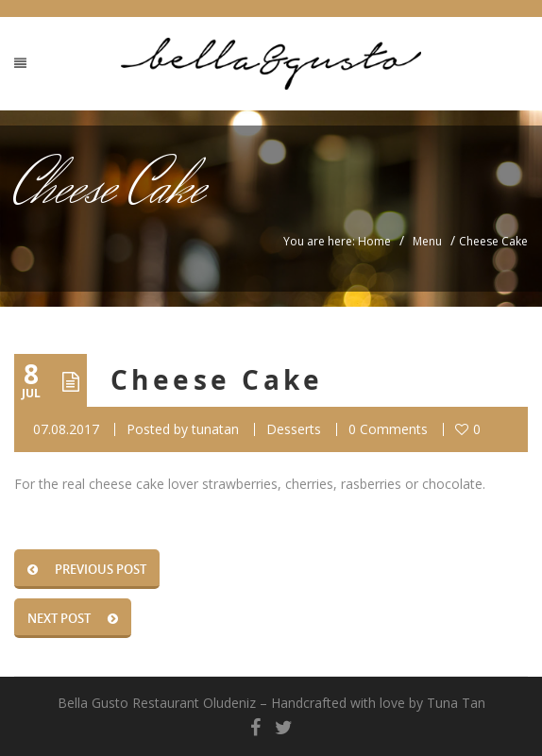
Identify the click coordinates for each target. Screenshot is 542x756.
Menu (427, 241)
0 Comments (388, 429)
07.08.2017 (66, 429)
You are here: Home (337, 241)
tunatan (215, 429)
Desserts (294, 429)
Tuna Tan (456, 703)
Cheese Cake (217, 380)
